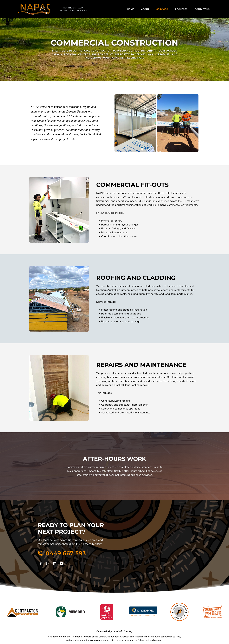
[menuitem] (130, 9)
